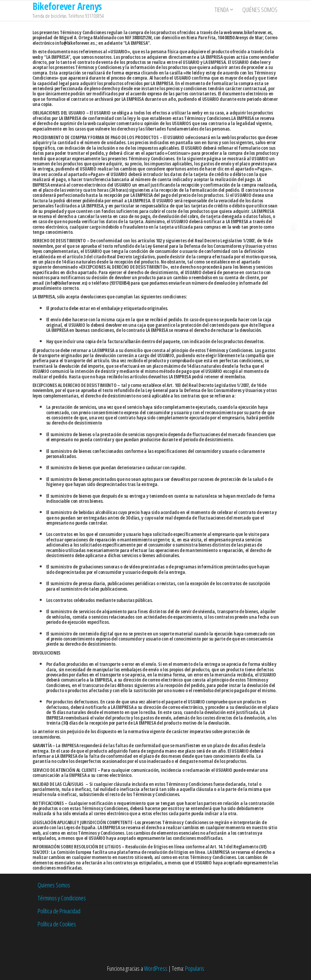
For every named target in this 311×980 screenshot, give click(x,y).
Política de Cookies (57, 924)
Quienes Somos (54, 885)
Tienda (223, 11)
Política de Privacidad (59, 911)
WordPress (156, 968)
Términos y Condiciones (62, 898)
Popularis (195, 968)
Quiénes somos (261, 11)
